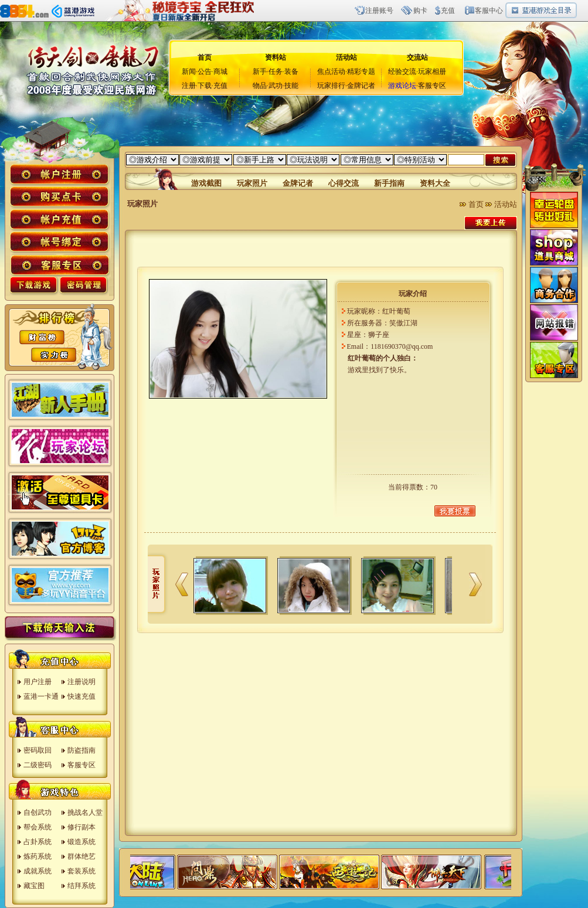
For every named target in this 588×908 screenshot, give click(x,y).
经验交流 (402, 72)
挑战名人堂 (85, 812)
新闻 (189, 72)
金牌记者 (361, 86)
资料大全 (435, 183)
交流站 (417, 57)
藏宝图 (34, 886)
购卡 (420, 11)
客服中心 (489, 11)
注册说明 (81, 682)
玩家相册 (432, 72)
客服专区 (432, 86)
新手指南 (389, 183)
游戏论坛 (402, 86)
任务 (276, 72)
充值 (448, 11)
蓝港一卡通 (41, 696)
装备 (291, 72)
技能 (291, 86)
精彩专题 (361, 72)
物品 (260, 86)
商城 (220, 72)
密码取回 (38, 750)
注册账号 (379, 11)
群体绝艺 (81, 856)
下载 (205, 86)
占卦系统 (38, 842)
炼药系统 (38, 856)
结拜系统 (81, 886)
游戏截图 (206, 183)
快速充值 (81, 696)
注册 (189, 86)
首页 (476, 204)
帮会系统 (38, 827)
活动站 (346, 57)
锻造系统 (81, 842)
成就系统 (38, 871)
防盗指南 (81, 750)
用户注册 (38, 682)
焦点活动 (331, 72)
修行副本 (81, 827)
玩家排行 (331, 86)
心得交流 (344, 183)
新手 (260, 72)
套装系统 (81, 871)
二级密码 (38, 765)
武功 (276, 86)
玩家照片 (252, 183)
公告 (205, 72)
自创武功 (38, 812)
